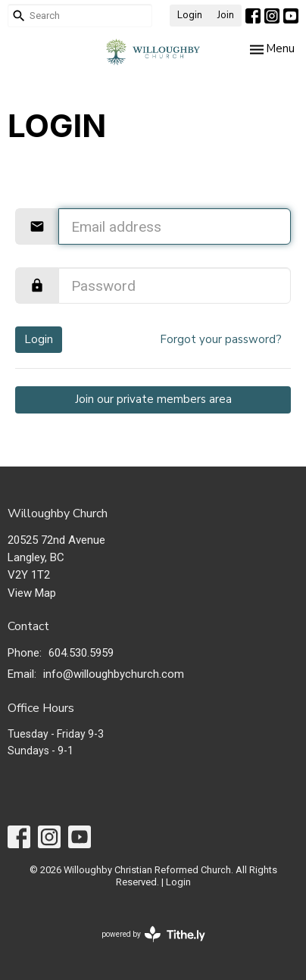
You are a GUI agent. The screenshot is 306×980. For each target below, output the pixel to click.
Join (226, 15)
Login (190, 15)
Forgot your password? (221, 339)
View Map (32, 593)
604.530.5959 (81, 653)
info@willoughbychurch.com (114, 674)
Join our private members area (153, 399)
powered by (153, 934)
